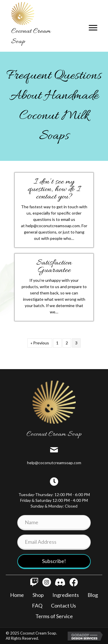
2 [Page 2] (67, 343)
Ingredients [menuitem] (66, 595)
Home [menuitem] (17, 595)
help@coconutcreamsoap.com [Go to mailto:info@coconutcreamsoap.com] (54, 463)
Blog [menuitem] (93, 595)
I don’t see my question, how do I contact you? (54, 190)
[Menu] (93, 28)
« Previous (40, 343)
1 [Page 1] (57, 343)
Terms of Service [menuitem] (54, 616)
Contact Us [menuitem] (64, 606)
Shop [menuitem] (38, 595)
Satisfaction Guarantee (54, 267)
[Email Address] (54, 542)
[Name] (54, 523)
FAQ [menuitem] (37, 606)
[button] (54, 562)
